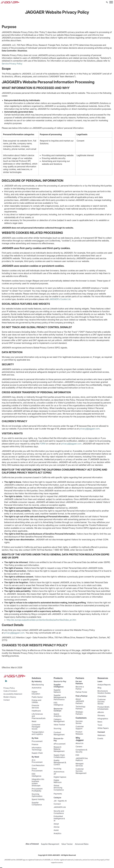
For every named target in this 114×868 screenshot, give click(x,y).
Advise (56, 827)
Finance (35, 744)
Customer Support (80, 728)
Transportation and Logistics (38, 733)
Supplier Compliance (37, 804)
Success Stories (79, 722)
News (100, 722)
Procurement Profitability (37, 790)
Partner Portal (81, 692)
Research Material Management (59, 749)
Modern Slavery (10, 697)
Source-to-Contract (58, 710)
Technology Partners (80, 708)
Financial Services (35, 706)
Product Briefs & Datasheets (103, 708)
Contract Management (59, 733)
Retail (34, 721)
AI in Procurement (37, 761)
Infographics (103, 719)
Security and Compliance (59, 812)
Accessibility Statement (13, 694)
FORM (43, 444)
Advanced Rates (82, 844)
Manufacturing (38, 685)
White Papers (103, 728)
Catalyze (57, 798)
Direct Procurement (37, 770)
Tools (100, 725)
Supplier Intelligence (59, 686)
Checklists (102, 696)
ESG (77, 755)
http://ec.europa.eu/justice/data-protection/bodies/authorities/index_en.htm (41, 620)
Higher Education (36, 693)
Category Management (59, 720)
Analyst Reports (104, 685)
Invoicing (57, 769)
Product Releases (79, 733)
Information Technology (37, 749)
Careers (79, 746)
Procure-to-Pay (59, 739)
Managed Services (79, 765)
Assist (56, 830)
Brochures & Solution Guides (104, 692)
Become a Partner (80, 688)
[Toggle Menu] (111, 2)
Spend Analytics (57, 715)
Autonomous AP (59, 773)
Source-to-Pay (60, 681)
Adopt (56, 824)
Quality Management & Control (60, 762)
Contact (7, 700)
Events (100, 738)
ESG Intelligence (36, 775)
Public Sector (37, 697)
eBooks (101, 712)
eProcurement (60, 744)
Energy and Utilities (36, 701)
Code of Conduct (10, 691)
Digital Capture (60, 777)
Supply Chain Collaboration (59, 756)
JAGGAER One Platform (82, 759)
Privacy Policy (9, 688)
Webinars (101, 735)
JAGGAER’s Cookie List (60, 299)
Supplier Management (50, 844)
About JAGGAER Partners (80, 701)
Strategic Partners (79, 713)
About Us (79, 743)
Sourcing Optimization (37, 795)
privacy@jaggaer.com (89, 429)
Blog (99, 688)
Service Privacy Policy (12, 64)
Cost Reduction (38, 765)
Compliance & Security (81, 751)
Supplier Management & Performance (60, 697)
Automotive (37, 688)
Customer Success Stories (102, 702)
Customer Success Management (81, 771)
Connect (57, 804)
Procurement (37, 741)
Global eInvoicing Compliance (59, 788)
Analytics (57, 833)
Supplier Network (57, 691)
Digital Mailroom (58, 781)
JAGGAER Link (60, 807)
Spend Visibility (38, 799)
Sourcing (57, 728)
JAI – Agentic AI (60, 801)
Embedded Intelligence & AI (59, 818)
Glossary (101, 715)
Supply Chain (37, 753)
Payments (58, 794)
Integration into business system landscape (38, 782)
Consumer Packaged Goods (36, 727)
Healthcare (36, 711)
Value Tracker (59, 725)
